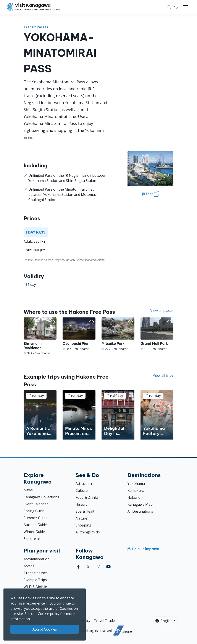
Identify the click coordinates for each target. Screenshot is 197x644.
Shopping (83, 525)
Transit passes (36, 573)
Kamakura (136, 490)
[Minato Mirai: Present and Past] (79, 415)
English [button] (164, 621)
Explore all (32, 539)
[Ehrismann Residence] (40, 336)
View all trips (163, 375)
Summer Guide (36, 518)
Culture (82, 490)
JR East (151, 194)
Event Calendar (36, 504)
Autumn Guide (35, 525)
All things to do (88, 532)
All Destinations (140, 511)
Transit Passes (36, 27)
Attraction (84, 484)
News (28, 490)
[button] (176, 7)
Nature (81, 518)
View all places (162, 311)
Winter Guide (34, 532)
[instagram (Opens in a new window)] (98, 567)
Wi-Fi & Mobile (35, 587)
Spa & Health (86, 511)
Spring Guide (34, 511)
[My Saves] (176, 7)
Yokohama (136, 484)
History (82, 504)
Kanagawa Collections (41, 497)
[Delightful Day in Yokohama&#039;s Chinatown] (118, 415)
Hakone (134, 497)
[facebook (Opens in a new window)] (78, 567)
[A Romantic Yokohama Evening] (40, 415)
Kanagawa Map (140, 504)
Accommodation (37, 559)
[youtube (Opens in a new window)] (108, 567)
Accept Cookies (45, 629)
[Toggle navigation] (186, 7)
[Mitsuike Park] (118, 334)
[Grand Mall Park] (157, 334)
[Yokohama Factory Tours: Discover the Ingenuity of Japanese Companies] (157, 415)
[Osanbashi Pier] (79, 334)
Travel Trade (104, 621)
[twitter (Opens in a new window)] (88, 567)
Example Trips (35, 580)
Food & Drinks (87, 497)
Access (29, 566)
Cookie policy (49, 614)
